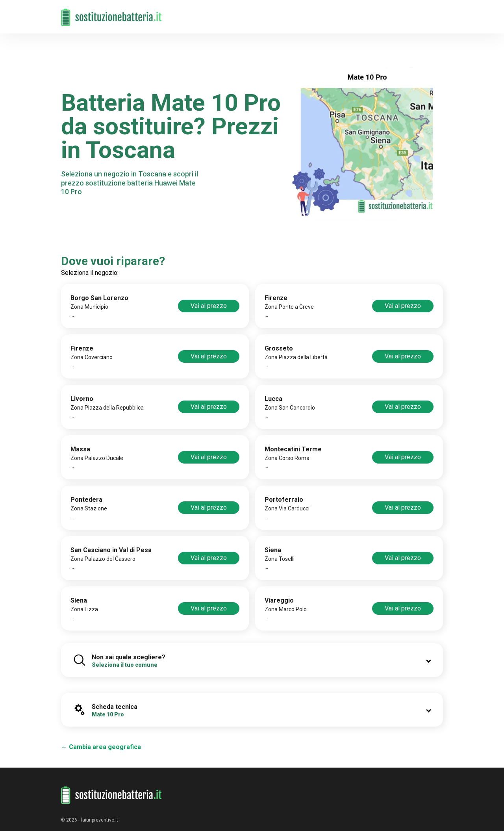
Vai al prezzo (209, 306)
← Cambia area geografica (101, 747)
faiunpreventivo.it (99, 820)
